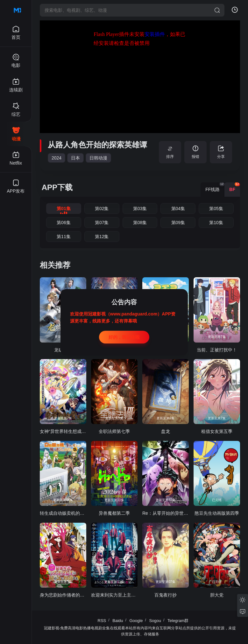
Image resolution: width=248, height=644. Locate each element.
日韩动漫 (98, 158)
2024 (57, 158)
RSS (102, 621)
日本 (75, 158)
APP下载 (57, 187)
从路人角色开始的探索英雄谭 (97, 145)
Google (136, 621)
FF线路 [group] (215, 187)
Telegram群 (178, 621)
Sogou (155, 621)
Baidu (118, 621)
